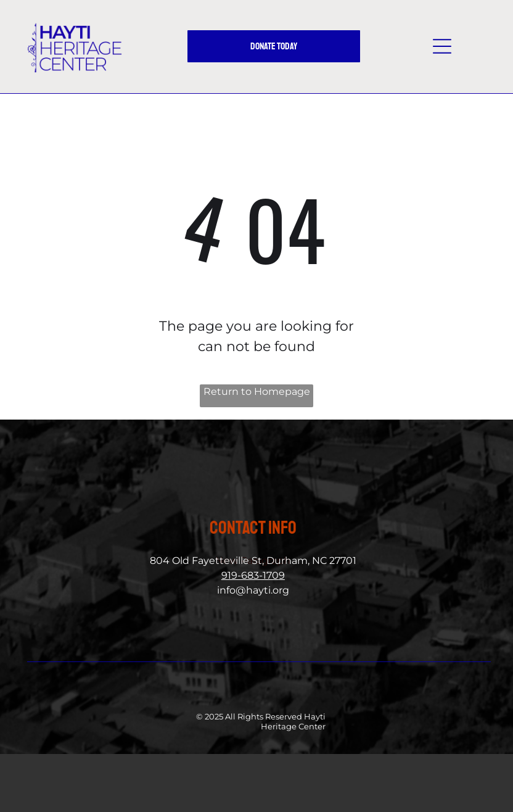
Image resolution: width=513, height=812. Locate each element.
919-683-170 (250, 575)
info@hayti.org (253, 590)
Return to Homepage (257, 391)
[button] (442, 46)
